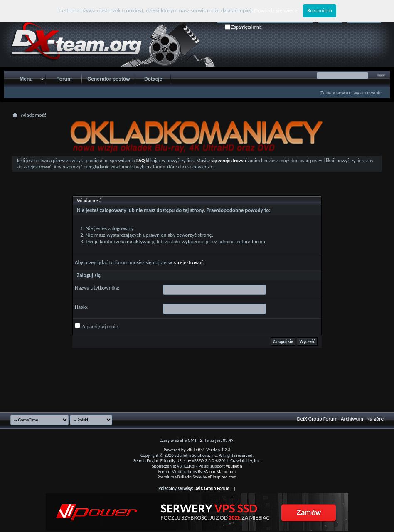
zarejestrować (188, 262)
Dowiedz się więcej (277, 11)
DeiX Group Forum (318, 419)
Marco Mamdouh (219, 471)
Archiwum (352, 419)
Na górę (375, 419)
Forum (64, 79)
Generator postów (109, 79)
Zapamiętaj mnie (244, 27)
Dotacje (153, 79)
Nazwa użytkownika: (97, 288)
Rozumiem (320, 11)
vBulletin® (196, 450)
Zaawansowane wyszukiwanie (351, 93)
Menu (26, 79)
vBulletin (234, 466)
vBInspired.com (223, 477)
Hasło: (82, 307)
